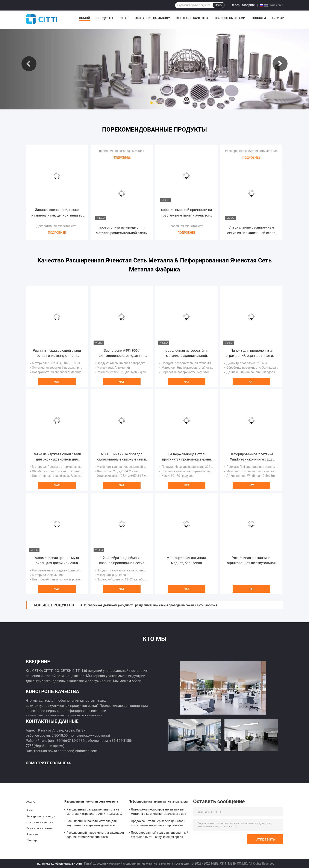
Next (280, 64)
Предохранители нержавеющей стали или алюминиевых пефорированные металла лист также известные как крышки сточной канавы (158, 824)
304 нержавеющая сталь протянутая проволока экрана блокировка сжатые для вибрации (186, 457)
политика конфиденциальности (60, 863)
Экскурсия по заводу (152, 18)
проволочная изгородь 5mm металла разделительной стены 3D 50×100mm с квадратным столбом (122, 231)
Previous (29, 64)
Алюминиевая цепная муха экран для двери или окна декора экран (57, 561)
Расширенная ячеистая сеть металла (251, 151)
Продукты (105, 18)
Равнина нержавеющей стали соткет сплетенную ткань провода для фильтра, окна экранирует (57, 353)
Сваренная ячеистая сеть (186, 226)
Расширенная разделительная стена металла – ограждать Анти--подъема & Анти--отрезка (94, 812)
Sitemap (31, 840)
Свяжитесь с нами (230, 18)
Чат (57, 382)
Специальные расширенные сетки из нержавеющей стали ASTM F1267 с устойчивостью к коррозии (251, 231)
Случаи (278, 18)
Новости (259, 18)
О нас (124, 18)
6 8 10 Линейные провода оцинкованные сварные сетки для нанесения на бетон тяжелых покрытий (122, 457)
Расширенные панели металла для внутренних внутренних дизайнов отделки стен (92, 824)
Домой (85, 18)
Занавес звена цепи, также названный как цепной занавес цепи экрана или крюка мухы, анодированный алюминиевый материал (57, 213)
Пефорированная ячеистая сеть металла (158, 801)
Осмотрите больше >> (48, 763)
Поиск (218, 5)
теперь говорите (243, 5)
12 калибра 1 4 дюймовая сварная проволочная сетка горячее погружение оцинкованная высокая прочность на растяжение (122, 561)
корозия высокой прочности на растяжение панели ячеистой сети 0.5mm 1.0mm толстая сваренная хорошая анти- (186, 213)
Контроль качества (192, 18)
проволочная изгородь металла (122, 151)
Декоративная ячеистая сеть (57, 226)
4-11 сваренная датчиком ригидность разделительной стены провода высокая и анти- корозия (149, 605)
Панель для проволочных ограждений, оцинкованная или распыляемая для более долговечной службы (251, 353)
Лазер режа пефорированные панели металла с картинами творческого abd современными (158, 812)
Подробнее (57, 233)
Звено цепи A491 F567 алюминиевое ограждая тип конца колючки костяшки (122, 353)
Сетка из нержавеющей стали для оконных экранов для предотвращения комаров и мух (57, 457)
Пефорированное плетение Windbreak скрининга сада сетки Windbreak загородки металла (251, 457)
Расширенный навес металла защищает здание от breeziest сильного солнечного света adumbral (95, 835)
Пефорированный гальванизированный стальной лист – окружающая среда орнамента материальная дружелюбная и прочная (160, 835)
